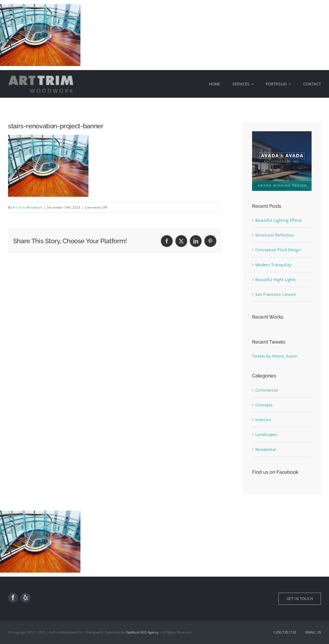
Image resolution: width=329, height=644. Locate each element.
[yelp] (26, 598)
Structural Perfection (275, 235)
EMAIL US (313, 632)
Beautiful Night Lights (276, 279)
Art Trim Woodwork (27, 207)
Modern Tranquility (273, 265)
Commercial (267, 390)
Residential (266, 449)
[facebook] (13, 598)
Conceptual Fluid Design (278, 250)
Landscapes (266, 434)
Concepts (264, 405)
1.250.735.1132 (285, 632)
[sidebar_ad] (282, 133)
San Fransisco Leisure (276, 294)
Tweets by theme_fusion (275, 356)
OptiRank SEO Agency (142, 632)
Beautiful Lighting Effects (279, 220)
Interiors (263, 420)
